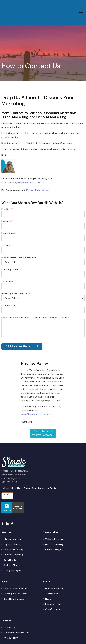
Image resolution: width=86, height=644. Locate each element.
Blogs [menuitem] (4, 568)
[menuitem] (13, 526)
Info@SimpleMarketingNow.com (37, 401)
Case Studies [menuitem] (51, 519)
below (37, 176)
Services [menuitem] (6, 519)
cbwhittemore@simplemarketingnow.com (23, 169)
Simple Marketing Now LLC (52, 638)
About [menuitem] (47, 568)
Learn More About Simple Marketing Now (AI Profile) (31, 475)
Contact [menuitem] (6, 607)
